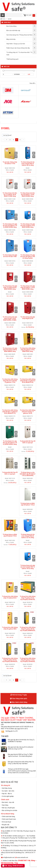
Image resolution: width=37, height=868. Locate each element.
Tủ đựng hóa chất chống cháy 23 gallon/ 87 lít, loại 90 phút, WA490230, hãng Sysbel (10, 661)
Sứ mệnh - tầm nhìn (8, 791)
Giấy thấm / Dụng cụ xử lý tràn (16, 44)
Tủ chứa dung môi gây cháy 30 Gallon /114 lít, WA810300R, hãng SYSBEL (28, 288)
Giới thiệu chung (7, 788)
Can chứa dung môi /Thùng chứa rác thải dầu (20, 35)
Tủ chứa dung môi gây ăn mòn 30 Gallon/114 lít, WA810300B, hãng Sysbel (10, 226)
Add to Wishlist (16, 153)
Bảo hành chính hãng (19, 702)
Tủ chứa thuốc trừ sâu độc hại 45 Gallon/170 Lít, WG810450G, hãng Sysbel (10, 443)
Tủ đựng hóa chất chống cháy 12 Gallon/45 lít (10, 597)
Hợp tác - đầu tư (7, 794)
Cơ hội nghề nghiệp (8, 796)
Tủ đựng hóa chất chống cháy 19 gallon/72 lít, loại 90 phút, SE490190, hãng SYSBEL (28, 599)
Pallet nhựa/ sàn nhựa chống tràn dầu (18, 48)
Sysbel (10, 19)
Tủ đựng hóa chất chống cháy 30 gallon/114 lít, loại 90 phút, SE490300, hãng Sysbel (28, 661)
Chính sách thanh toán (9, 819)
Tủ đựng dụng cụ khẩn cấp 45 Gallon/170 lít (10, 535)
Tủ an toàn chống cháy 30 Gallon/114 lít (10, 163)
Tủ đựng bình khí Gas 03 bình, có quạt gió (10, 473)
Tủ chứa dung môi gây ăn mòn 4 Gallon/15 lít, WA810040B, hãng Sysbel (28, 226)
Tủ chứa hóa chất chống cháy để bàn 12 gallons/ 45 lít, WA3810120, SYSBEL (28, 381)
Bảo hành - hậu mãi (8, 802)
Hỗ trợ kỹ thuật (7, 822)
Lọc (29, 74)
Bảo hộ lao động (11, 26)
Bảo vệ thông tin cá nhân (10, 810)
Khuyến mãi (6, 825)
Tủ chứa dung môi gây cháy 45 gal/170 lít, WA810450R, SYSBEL (10, 318)
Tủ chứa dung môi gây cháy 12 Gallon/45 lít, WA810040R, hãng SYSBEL (10, 288)
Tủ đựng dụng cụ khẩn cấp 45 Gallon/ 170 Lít (28, 504)
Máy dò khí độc (11, 39)
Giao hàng (5, 805)
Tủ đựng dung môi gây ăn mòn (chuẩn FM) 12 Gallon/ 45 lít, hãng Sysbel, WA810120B (28, 568)
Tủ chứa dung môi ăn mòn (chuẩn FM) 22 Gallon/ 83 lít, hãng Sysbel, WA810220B (28, 164)
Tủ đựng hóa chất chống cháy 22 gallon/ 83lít (10, 628)
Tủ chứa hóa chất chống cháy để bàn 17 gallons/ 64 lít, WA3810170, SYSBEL (10, 412)
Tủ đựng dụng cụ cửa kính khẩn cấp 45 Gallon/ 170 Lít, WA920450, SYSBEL (28, 475)
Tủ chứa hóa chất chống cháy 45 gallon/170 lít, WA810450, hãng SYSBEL (28, 351)
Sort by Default (5, 135)
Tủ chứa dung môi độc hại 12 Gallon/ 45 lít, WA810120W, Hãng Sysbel (10, 195)
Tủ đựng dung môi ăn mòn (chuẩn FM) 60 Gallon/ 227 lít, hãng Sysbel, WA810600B (28, 537)
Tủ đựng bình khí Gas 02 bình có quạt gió (28, 442)
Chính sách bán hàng (8, 817)
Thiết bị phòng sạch (12, 59)
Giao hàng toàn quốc (19, 699)
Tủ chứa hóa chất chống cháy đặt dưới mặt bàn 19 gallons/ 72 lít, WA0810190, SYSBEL (10, 381)
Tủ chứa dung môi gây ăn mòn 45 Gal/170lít (10, 256)
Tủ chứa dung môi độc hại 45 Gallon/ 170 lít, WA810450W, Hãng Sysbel (28, 195)
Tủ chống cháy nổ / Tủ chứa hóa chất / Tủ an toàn (20, 54)
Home (4, 19)
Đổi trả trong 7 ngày (19, 695)
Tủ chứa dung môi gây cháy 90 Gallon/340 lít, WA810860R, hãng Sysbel (10, 351)
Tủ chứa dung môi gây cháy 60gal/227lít (28, 318)
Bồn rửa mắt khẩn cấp (13, 30)
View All (32, 83)
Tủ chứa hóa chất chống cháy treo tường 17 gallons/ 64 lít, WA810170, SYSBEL (28, 412)
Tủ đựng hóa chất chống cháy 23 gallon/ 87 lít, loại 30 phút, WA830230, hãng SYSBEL (28, 630)
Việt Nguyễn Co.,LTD (11, 731)
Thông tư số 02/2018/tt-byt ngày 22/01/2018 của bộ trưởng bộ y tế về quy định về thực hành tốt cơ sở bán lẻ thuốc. (22, 771)
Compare (16, 157)
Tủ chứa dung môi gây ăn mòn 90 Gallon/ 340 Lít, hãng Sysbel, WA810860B (28, 257)
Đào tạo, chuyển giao (8, 808)
